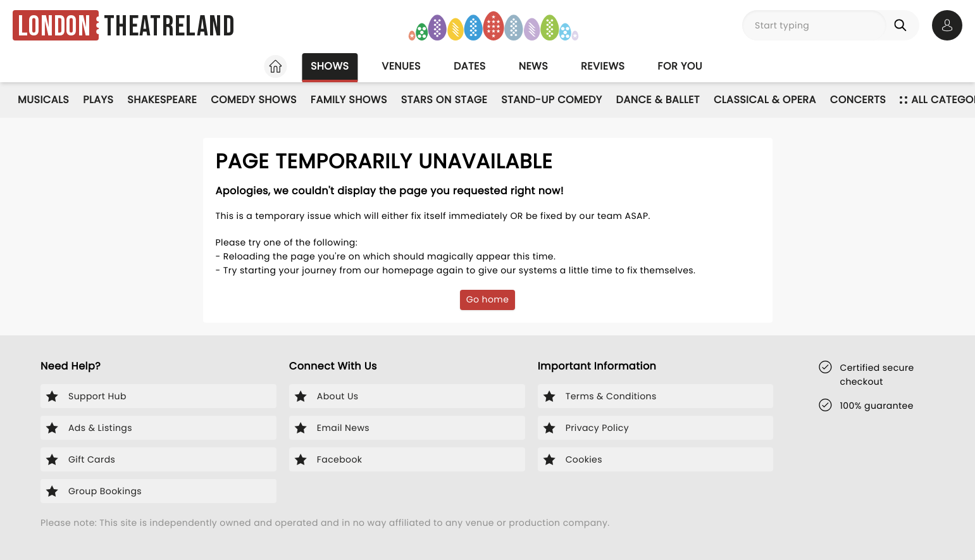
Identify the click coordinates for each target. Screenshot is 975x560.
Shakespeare (162, 100)
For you (680, 66)
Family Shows (349, 100)
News (533, 66)
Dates (470, 66)
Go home (488, 299)
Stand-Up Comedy (551, 100)
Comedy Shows (254, 100)
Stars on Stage (444, 100)
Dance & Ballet (658, 100)
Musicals (43, 100)
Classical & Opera (765, 100)
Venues (401, 66)
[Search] (903, 25)
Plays (98, 100)
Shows (330, 66)
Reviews (603, 66)
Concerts (858, 100)
